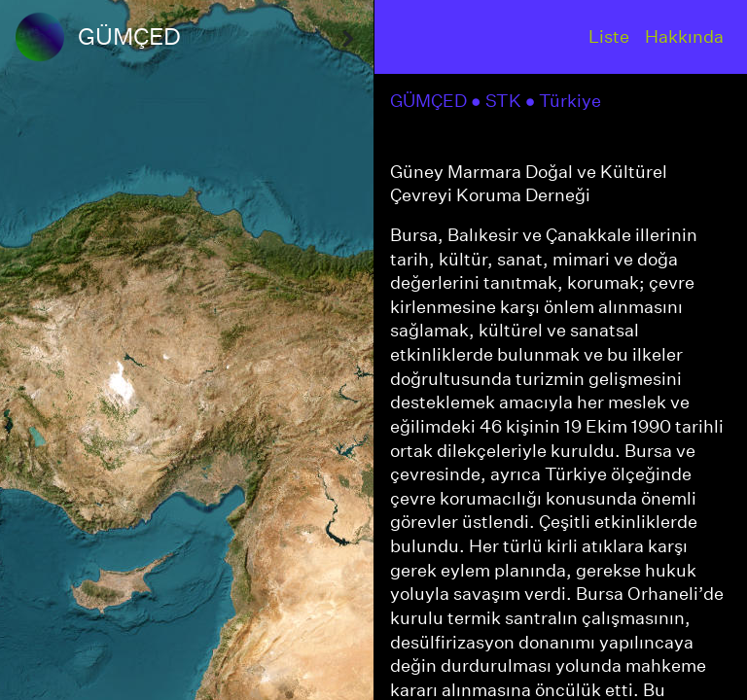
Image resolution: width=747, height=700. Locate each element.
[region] (187, 350)
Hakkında (684, 36)
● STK (498, 101)
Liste (609, 36)
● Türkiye (566, 101)
